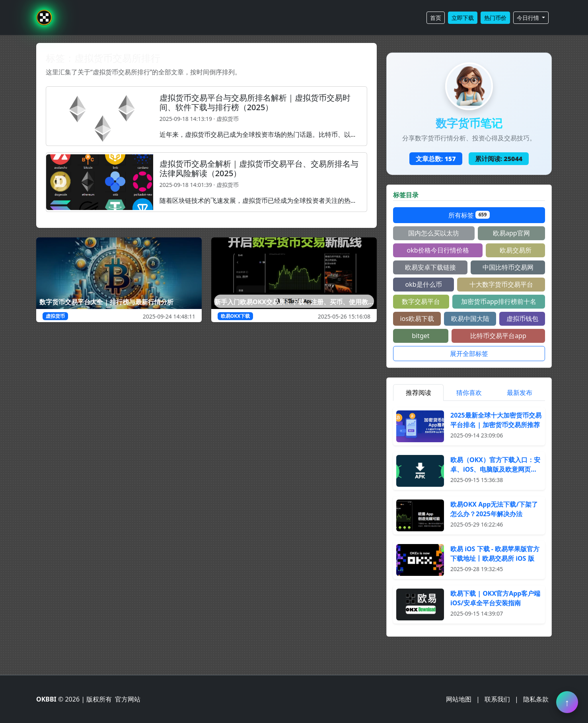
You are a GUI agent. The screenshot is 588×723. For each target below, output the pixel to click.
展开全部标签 (469, 354)
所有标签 (469, 215)
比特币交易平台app (498, 336)
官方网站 (128, 699)
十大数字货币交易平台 (501, 284)
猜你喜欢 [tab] (469, 393)
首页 (436, 18)
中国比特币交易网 (508, 267)
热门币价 (495, 18)
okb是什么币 (423, 284)
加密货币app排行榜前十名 (499, 301)
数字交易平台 (421, 301)
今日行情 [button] (529, 18)
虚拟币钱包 (522, 319)
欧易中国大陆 (470, 319)
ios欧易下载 (417, 319)
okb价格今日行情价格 (438, 250)
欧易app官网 (511, 233)
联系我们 (497, 699)
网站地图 (459, 699)
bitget (421, 336)
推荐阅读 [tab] (419, 393)
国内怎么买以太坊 (434, 233)
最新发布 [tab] (520, 393)
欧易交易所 (516, 250)
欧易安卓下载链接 (430, 267)
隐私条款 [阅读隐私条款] (536, 699)
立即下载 (463, 18)
